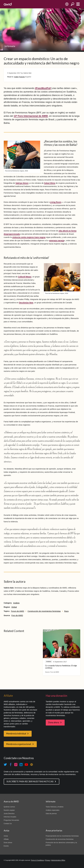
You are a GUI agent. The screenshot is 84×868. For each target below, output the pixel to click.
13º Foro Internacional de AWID (31, 116)
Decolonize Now (26, 303)
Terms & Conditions (38, 860)
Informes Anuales (10, 817)
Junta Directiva (9, 813)
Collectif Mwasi (25, 277)
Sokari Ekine (50, 183)
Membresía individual (16, 734)
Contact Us (8, 824)
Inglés (16, 77)
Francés (22, 77)
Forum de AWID (18, 611)
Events (6, 846)
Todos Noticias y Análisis (55, 807)
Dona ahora (54, 722)
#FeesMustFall (43, 88)
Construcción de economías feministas (60, 839)
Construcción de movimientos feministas (44, 611)
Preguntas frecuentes (11, 820)
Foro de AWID (17, 615)
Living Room (56, 202)
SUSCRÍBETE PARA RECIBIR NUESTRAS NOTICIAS (30, 782)
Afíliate (6, 839)
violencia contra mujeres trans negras (29, 237)
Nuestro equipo (9, 810)
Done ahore (8, 843)
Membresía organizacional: (19, 744)
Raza (66, 611)
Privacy (48, 860)
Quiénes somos (9, 807)
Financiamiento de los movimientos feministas (62, 836)
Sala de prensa (51, 813)
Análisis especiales (53, 810)
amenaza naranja (57, 241)
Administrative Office (58, 860)
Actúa (6, 836)
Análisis (16, 603)
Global (14, 607)
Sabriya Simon (22, 183)
